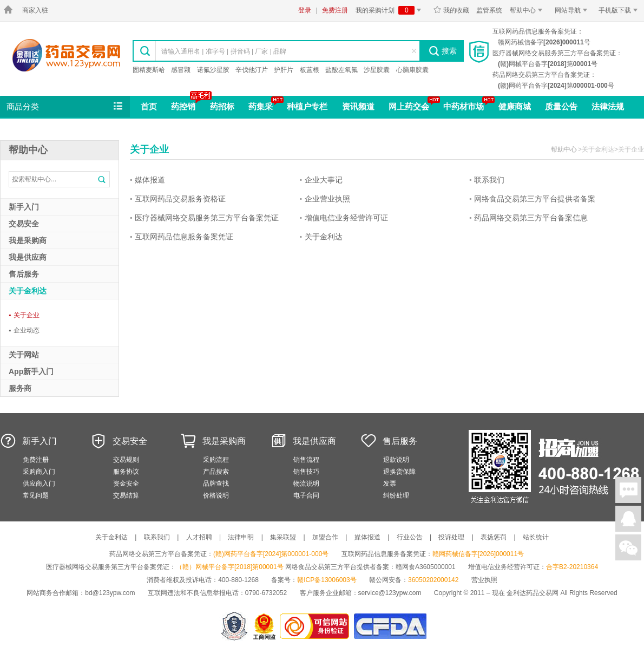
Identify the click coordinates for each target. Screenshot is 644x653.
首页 (149, 106)
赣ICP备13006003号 (327, 580)
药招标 (222, 106)
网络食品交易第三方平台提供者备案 (535, 199)
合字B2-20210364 (572, 567)
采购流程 (216, 460)
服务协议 (126, 472)
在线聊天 (628, 490)
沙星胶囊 (377, 70)
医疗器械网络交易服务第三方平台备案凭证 (207, 218)
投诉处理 (451, 537)
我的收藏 (451, 10)
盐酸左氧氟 (341, 70)
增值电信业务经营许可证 (346, 218)
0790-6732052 (267, 593)
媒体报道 (150, 180)
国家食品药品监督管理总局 (390, 626)
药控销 (183, 106)
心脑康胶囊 (412, 70)
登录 (305, 10)
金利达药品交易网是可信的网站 (316, 626)
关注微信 (628, 547)
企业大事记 (324, 180)
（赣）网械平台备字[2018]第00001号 (230, 567)
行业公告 (410, 537)
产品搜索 (216, 472)
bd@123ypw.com (110, 593)
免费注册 (335, 10)
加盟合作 (325, 537)
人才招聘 (199, 537)
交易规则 (126, 460)
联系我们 (489, 180)
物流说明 (306, 484)
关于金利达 (324, 237)
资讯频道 (358, 106)
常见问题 (36, 495)
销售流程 (306, 460)
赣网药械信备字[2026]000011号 (478, 554)
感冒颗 (181, 70)
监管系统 (489, 10)
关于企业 (24, 315)
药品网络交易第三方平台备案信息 (531, 218)
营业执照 (484, 580)
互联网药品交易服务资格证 (180, 199)
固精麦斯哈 (149, 70)
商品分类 (65, 107)
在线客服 (628, 519)
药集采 (261, 106)
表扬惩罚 (494, 537)
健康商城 (515, 106)
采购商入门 (39, 472)
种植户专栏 (307, 106)
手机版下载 (620, 10)
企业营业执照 (327, 199)
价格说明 (216, 495)
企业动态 (24, 330)
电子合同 (306, 495)
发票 (390, 484)
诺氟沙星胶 (213, 70)
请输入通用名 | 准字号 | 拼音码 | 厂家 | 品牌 (224, 51)
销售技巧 (306, 472)
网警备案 (234, 626)
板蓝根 (310, 70)
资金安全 (126, 484)
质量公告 (561, 106)
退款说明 (396, 460)
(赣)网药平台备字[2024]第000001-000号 (271, 554)
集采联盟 (283, 537)
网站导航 (573, 10)
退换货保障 (399, 472)
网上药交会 (409, 106)
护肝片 (284, 70)
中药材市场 (464, 106)
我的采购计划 (390, 10)
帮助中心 (528, 10)
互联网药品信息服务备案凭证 (184, 237)
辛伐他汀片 (252, 70)
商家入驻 (35, 10)
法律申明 (241, 537)
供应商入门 (39, 484)
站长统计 (536, 537)
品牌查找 (216, 484)
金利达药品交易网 (66, 55)
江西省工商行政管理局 (265, 626)
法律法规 (608, 106)
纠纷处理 (396, 495)
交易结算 (126, 495)
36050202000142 (433, 580)
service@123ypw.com (390, 593)
